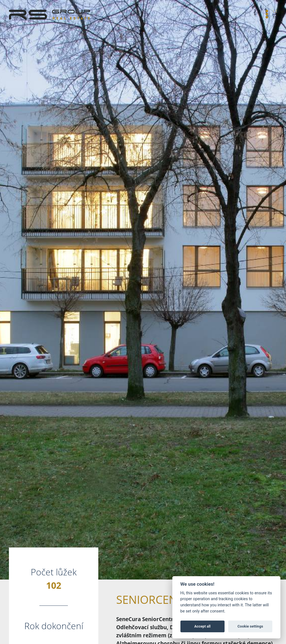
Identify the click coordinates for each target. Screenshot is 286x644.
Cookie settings (250, 626)
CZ (275, 11)
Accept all (202, 626)
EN (275, 17)
